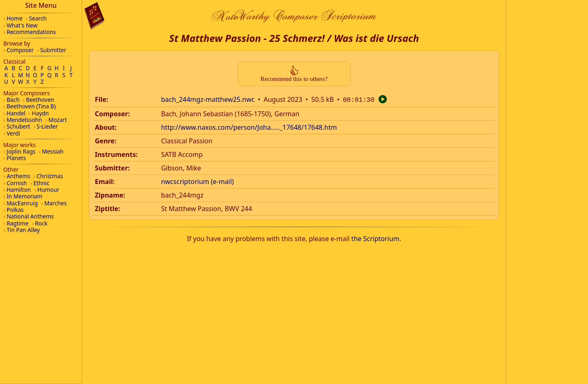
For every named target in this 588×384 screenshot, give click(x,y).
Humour (48, 190)
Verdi (13, 133)
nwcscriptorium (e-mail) (197, 181)
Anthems (18, 176)
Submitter (53, 50)
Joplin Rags (21, 151)
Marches (55, 203)
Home (15, 18)
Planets (16, 158)
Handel (16, 113)
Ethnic (41, 183)
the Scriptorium (376, 238)
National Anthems (30, 216)
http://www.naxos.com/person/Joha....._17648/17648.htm (249, 126)
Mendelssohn (24, 120)
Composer (20, 50)
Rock (41, 223)
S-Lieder (47, 126)
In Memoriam (24, 196)
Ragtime (17, 223)
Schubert (18, 126)
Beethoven (40, 100)
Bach (13, 100)
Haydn (40, 113)
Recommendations (31, 32)
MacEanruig (22, 203)
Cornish (17, 183)
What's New (22, 25)
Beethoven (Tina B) (31, 106)
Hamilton (19, 190)
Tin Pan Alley (23, 230)
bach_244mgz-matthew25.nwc (208, 99)
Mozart (58, 120)
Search (38, 18)
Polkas (15, 210)
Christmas (50, 176)
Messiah (53, 151)
